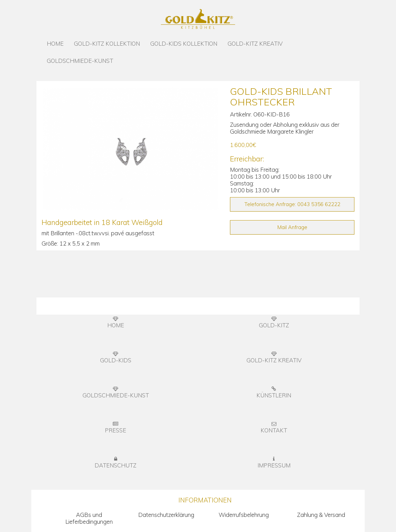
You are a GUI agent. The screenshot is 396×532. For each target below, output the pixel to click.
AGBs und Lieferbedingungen (89, 518)
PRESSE (115, 428)
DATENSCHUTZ (115, 463)
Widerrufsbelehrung (244, 515)
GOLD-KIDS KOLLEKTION (184, 43)
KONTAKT (274, 428)
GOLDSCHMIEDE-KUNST (80, 61)
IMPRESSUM (274, 463)
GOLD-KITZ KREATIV (255, 43)
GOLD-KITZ (274, 322)
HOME (55, 43)
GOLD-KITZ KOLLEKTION (107, 43)
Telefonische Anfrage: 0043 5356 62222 (292, 204)
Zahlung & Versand (321, 515)
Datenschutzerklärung (166, 515)
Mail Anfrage (292, 227)
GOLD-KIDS (116, 358)
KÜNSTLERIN (274, 393)
